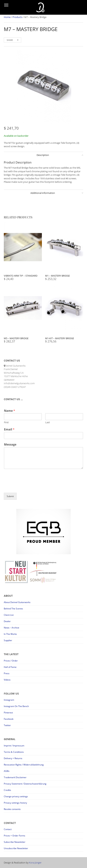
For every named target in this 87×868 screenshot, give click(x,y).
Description (43, 155)
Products (17, 17)
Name (10, 411)
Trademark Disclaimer (15, 777)
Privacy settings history (15, 803)
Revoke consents (12, 809)
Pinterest (8, 713)
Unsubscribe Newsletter (16, 848)
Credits (7, 790)
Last (48, 422)
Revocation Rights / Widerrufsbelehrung (24, 765)
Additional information (43, 193)
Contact (8, 829)
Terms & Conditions (14, 752)
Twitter (7, 725)
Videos (7, 680)
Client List (9, 615)
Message (10, 445)
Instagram (9, 700)
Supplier (8, 640)
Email (9, 429)
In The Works (10, 634)
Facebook (9, 719)
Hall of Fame (10, 667)
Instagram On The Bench (16, 706)
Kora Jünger (35, 863)
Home (7, 17)
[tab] (43, 155)
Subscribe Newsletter (15, 842)
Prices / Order (11, 661)
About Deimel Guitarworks (17, 602)
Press (7, 673)
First (6, 422)
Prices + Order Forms (14, 836)
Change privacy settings (16, 796)
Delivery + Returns (13, 758)
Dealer (7, 621)
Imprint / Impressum (14, 746)
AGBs (7, 771)
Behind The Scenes (13, 609)
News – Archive (12, 628)
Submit (10, 496)
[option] (44, 88)
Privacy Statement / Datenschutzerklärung (25, 784)
